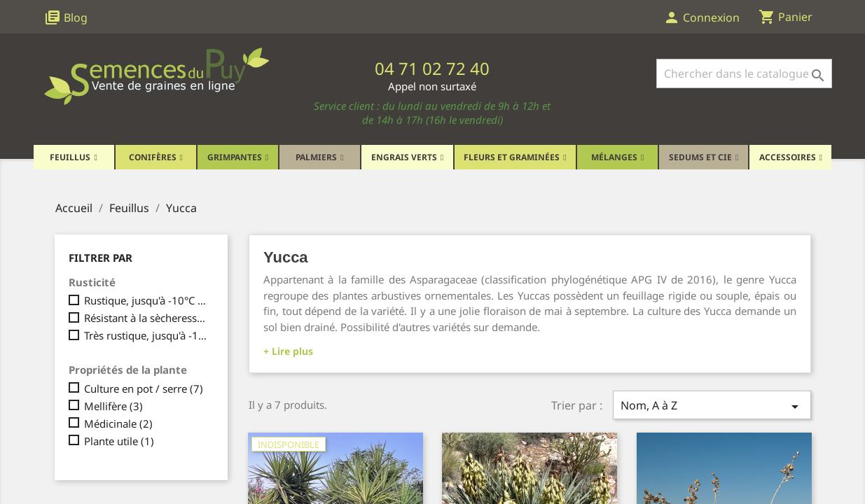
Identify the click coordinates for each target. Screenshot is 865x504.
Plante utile (119, 441)
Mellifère (113, 406)
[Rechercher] (744, 73)
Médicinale (118, 423)
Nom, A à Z (712, 406)
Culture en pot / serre (144, 388)
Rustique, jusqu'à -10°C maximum (146, 300)
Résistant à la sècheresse (146, 318)
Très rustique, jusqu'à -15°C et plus (146, 335)
